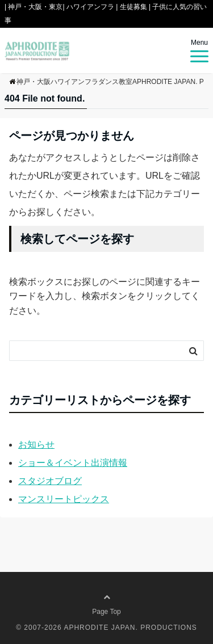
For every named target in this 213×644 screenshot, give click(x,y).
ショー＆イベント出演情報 (73, 463)
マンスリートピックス (64, 499)
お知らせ (36, 445)
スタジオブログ (50, 481)
